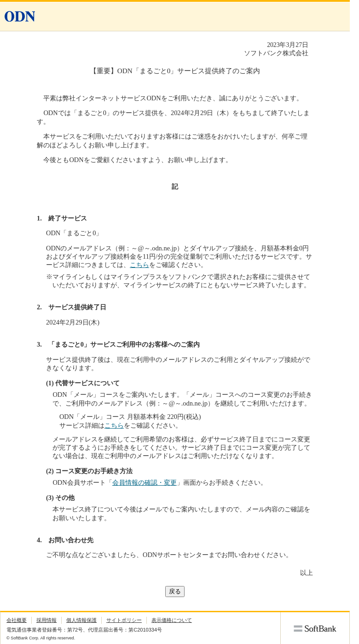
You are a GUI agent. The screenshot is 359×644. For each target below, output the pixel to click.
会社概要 (17, 620)
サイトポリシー (124, 620)
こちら (139, 265)
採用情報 (46, 620)
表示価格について (172, 620)
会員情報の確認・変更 (145, 482)
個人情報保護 (81, 620)
